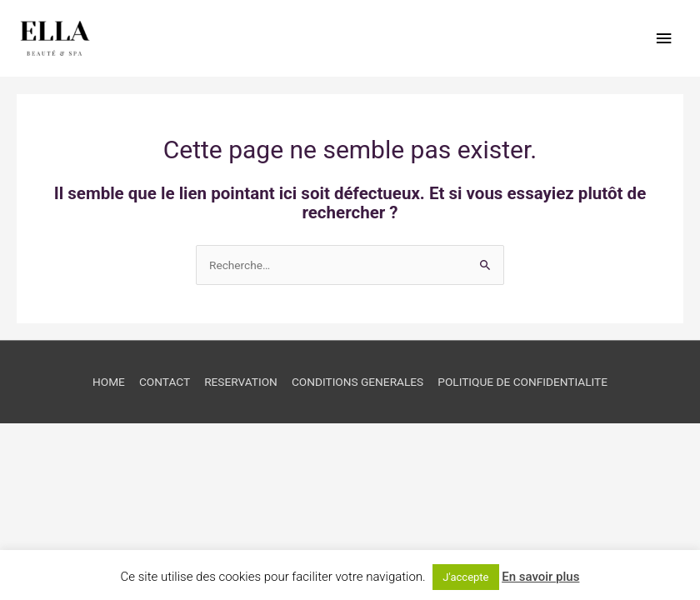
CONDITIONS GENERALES (357, 382)
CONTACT (165, 382)
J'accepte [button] (465, 577)
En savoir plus (540, 577)
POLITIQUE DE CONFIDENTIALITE (522, 382)
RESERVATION (241, 382)
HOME (109, 382)
